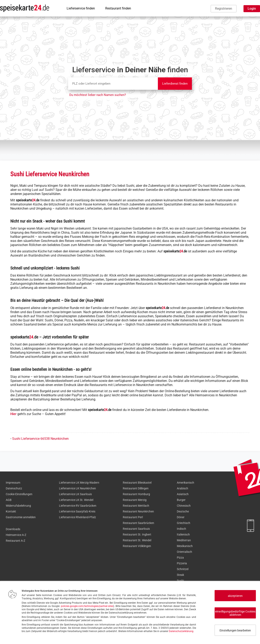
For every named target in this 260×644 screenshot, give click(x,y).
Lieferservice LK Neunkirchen (77, 488)
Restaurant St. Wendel (137, 540)
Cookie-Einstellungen (19, 494)
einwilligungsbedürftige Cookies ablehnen (235, 613)
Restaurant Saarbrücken (138, 523)
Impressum (13, 483)
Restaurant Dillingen (136, 488)
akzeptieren (235, 596)
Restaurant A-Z (15, 541)
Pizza (180, 558)
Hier (13, 414)
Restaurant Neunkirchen (138, 511)
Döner (181, 517)
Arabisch (183, 488)
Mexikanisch (185, 546)
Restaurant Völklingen (137, 546)
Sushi (180, 581)
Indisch (181, 529)
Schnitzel (183, 569)
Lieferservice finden (81, 8)
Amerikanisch (186, 483)
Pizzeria (182, 563)
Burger (181, 500)
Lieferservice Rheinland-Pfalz (77, 517)
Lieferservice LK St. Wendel (76, 500)
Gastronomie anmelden (21, 517)
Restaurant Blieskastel (137, 483)
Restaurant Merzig (135, 500)
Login (252, 9)
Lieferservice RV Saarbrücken (78, 506)
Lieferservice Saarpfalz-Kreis (77, 511)
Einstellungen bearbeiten (235, 630)
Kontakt (11, 511)
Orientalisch (184, 552)
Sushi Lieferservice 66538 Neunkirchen (40, 439)
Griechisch (184, 523)
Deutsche (183, 511)
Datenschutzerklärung (181, 631)
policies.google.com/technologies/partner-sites (87, 606)
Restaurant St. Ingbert (137, 534)
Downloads (13, 529)
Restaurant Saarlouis (136, 529)
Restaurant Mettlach (136, 506)
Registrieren (224, 9)
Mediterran (184, 540)
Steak (180, 575)
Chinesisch (184, 506)
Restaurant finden (118, 8)
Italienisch (183, 534)
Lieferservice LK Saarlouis (75, 494)
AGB (9, 500)
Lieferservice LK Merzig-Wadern (79, 483)
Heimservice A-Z (16, 535)
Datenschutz (14, 488)
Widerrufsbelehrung (18, 506)
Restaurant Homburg (136, 494)
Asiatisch (183, 494)
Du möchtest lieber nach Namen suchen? (98, 95)
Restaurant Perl (133, 517)
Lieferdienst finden (175, 84)
